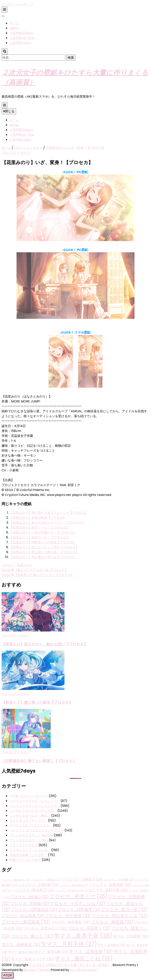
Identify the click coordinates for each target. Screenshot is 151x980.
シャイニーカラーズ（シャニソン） (35, 801)
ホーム (14, 23)
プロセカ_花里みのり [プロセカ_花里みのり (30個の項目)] (45, 928)
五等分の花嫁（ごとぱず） (28, 855)
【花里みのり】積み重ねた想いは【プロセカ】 (42, 557)
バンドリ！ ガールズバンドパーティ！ (37, 830)
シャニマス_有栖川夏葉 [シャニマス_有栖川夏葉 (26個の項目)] (74, 885)
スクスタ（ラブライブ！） (28, 821)
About (14, 28)
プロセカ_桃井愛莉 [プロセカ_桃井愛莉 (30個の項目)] (71, 922)
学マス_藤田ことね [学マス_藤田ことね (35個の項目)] (84, 959)
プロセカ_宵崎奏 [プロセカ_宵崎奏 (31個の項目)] (30, 903)
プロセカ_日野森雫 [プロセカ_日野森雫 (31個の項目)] (79, 910)
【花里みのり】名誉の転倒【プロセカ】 (38, 518)
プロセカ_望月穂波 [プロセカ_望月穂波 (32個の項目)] (68, 916)
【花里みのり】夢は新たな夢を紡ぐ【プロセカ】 (44, 552)
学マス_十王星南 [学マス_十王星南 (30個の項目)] (131, 936)
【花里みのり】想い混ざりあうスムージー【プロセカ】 (49, 513)
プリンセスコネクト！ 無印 (29, 840)
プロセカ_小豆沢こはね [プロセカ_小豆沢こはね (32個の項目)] (77, 903)
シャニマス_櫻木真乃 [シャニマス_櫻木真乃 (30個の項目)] (33, 890)
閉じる (9, 111)
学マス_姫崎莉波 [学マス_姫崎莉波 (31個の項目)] (21, 945)
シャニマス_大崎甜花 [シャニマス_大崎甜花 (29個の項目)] (82, 880)
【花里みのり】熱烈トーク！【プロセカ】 (39, 527)
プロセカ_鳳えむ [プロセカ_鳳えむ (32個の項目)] (32, 936)
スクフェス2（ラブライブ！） (31, 825)
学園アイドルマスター (25, 860)
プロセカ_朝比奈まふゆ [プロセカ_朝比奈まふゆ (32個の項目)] (119, 916)
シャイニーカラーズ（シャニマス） (35, 806)
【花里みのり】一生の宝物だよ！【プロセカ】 (42, 532)
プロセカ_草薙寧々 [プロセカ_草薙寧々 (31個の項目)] (89, 928)
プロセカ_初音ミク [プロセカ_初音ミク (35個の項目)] (79, 896)
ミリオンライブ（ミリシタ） (30, 850)
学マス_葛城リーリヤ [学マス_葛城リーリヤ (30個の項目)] (33, 959)
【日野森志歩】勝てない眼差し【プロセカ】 (39, 761)
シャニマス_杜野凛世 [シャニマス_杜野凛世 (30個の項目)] (110, 885)
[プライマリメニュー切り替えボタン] (5, 105)
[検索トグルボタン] (5, 51)
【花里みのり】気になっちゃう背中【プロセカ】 (44, 547)
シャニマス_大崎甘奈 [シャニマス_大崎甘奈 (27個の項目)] (46, 880)
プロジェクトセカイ (16, 153)
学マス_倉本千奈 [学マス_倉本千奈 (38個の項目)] (83, 935)
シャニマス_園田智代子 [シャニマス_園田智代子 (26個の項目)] (16, 880)
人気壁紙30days (21, 33)
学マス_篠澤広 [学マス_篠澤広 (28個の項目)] (21, 952)
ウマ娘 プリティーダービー (29, 796)
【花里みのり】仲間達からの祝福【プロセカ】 (42, 542)
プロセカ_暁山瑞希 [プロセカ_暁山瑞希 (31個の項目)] (23, 916)
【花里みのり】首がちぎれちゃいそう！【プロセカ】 (47, 523)
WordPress (78, 970)
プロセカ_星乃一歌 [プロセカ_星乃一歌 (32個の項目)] (124, 909)
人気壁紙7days (20, 43)
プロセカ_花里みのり (17, 565)
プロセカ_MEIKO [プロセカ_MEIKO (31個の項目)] (29, 897)
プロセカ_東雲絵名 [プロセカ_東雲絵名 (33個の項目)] (26, 922)
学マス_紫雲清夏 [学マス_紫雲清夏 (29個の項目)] (51, 952)
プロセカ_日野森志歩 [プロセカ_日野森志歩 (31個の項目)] (34, 910)
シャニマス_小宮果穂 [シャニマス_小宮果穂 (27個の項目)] (119, 880)
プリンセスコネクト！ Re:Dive (31, 835)
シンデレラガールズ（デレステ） (33, 811)
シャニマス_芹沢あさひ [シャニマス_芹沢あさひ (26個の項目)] (70, 891)
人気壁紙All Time (22, 38)
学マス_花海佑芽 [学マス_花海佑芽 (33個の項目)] (91, 952)
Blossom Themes (37, 970)
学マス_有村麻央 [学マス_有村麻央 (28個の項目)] (112, 945)
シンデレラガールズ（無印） (30, 816)
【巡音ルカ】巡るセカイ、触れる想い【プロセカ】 (45, 644)
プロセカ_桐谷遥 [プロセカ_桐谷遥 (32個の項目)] (112, 922)
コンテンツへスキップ (17, 4)
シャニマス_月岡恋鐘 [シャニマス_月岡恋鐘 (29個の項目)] (39, 885)
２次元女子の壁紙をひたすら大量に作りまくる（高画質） (70, 965)
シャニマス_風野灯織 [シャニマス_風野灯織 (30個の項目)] (106, 890)
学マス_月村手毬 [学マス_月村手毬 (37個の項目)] (69, 944)
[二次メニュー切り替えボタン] (5, 10)
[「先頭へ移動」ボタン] (8, 975)
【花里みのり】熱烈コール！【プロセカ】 (39, 537)
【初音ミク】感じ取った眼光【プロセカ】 (37, 702)
